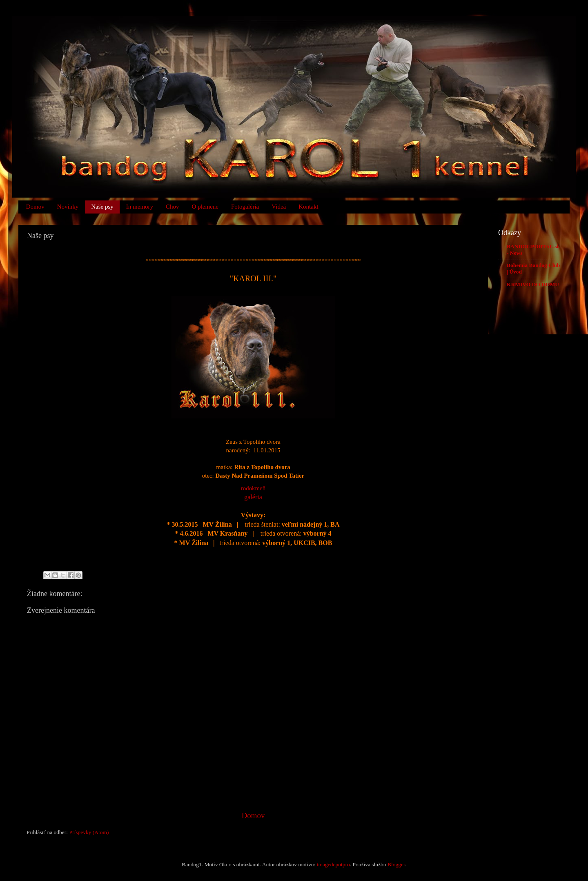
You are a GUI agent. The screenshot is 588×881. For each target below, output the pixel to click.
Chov (173, 207)
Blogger (396, 864)
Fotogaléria (245, 207)
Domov (35, 207)
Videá (279, 207)
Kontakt (308, 207)
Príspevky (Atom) (89, 832)
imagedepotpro (333, 864)
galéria (253, 497)
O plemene (205, 207)
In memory (140, 207)
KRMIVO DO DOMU (533, 284)
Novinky (68, 207)
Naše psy (102, 207)
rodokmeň (253, 488)
